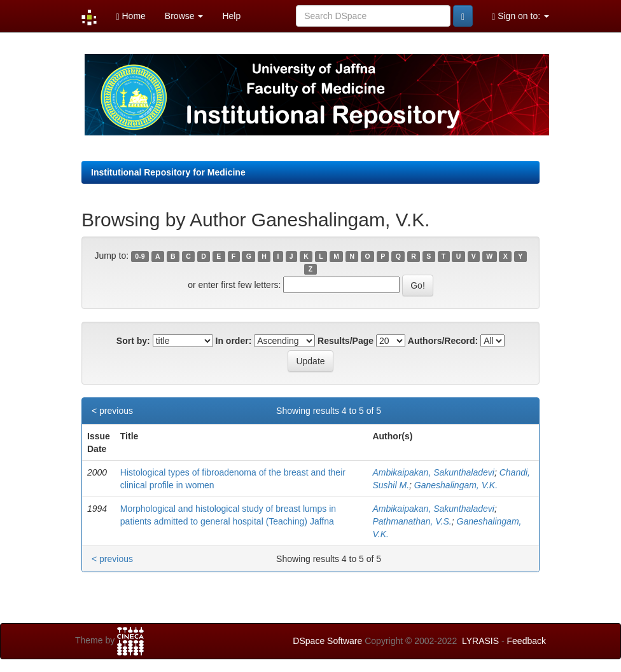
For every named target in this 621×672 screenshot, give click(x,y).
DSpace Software (327, 641)
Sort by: (133, 341)
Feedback (527, 641)
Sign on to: (520, 16)
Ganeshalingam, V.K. (456, 485)
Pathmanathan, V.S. (412, 521)
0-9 (140, 256)
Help (231, 16)
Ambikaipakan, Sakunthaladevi (433, 472)
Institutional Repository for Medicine (168, 172)
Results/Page (345, 341)
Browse (184, 16)
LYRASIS (480, 641)
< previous (112, 411)
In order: (234, 341)
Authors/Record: (443, 341)
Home (130, 16)
